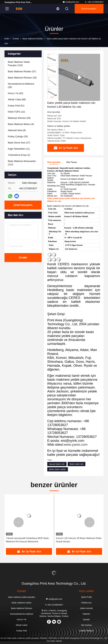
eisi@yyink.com (71, 2)
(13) (16, 112)
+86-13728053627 (94, 2)
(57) (22, 72)
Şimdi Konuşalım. (89, 9)
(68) (17, 100)
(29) (19, 118)
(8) (17, 130)
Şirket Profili (86, 597)
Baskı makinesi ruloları (33, 39)
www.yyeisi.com (76, 444)
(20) (22, 78)
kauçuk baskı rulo (57, 464)
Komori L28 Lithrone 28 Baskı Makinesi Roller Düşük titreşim (79, 540)
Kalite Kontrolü (86, 608)
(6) (21, 124)
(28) (21, 86)
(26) (18, 136)
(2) (19, 155)
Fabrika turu (86, 603)
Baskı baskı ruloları (58, 469)
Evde (7, 39)
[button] (52, 97)
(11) (19, 149)
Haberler (86, 614)
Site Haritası (86, 625)
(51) (16, 106)
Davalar (86, 619)
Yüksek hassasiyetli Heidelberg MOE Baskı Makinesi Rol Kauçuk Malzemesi (27, 540)
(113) (22, 163)
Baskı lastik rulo (76, 464)
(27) (19, 143)
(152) (19, 64)
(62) (16, 93)
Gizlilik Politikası (86, 631)
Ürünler (16, 39)
